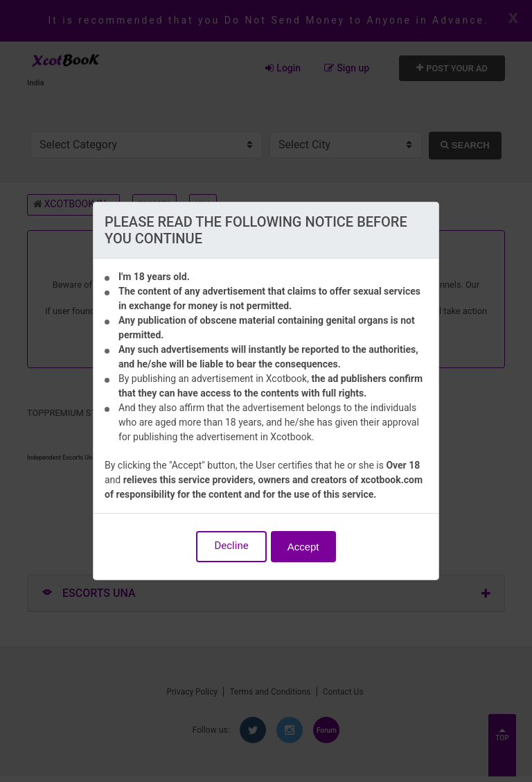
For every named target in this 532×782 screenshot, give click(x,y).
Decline (231, 546)
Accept (303, 547)
